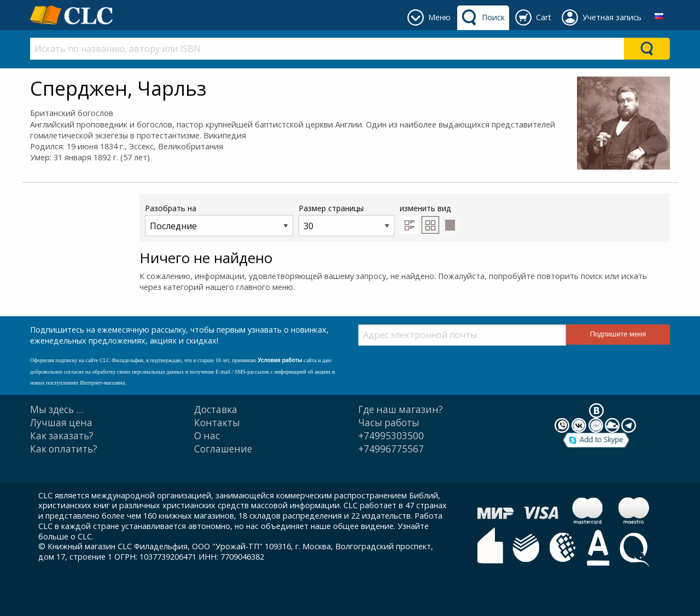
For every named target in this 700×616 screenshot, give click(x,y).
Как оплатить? (64, 449)
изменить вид (429, 218)
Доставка (216, 409)
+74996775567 (391, 449)
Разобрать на (219, 220)
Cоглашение (223, 449)
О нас (207, 436)
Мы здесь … (57, 409)
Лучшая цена (61, 423)
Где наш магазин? (401, 409)
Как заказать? (62, 436)
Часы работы (389, 423)
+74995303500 (391, 436)
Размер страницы (346, 220)
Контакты (217, 423)
